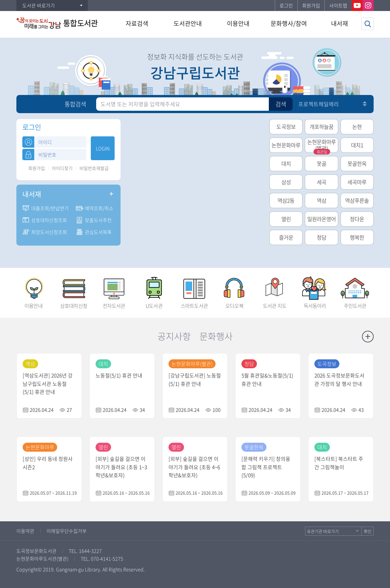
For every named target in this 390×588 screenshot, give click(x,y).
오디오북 (234, 291)
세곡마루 (357, 182)
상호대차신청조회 (49, 220)
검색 (281, 104)
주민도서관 (355, 291)
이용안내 (33, 291)
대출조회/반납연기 (50, 208)
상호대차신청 (74, 291)
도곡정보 (286, 127)
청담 (322, 237)
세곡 (322, 182)
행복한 (357, 237)
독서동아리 (315, 291)
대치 (286, 164)
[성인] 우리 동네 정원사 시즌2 (48, 463)
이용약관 (25, 531)
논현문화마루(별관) (322, 145)
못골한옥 (357, 164)
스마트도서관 (194, 291)
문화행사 (216, 336)
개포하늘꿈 (322, 127)
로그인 (286, 5)
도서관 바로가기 (39, 5)
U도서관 (154, 291)
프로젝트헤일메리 (319, 104)
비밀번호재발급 (94, 168)
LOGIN (103, 148)
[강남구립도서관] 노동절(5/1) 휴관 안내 (195, 379)
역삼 (322, 201)
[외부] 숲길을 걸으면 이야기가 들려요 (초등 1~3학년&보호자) (121, 467)
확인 (368, 531)
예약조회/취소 (99, 208)
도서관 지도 (275, 291)
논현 (357, 127)
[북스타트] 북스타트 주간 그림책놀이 (339, 463)
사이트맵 (338, 5)
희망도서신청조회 (49, 232)
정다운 (357, 219)
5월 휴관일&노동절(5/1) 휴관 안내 (267, 379)
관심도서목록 (98, 232)
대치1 (357, 145)
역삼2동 (286, 201)
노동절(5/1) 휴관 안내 (119, 375)
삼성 (286, 182)
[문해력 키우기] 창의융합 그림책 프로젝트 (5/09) (266, 467)
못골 (322, 164)
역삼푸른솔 (357, 201)
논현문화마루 (286, 145)
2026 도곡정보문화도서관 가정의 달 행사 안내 (339, 379)
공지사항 (174, 336)
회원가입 (311, 5)
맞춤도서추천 (98, 220)
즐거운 (286, 237)
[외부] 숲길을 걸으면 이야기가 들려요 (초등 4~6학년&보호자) (194, 467)
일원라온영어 (322, 219)
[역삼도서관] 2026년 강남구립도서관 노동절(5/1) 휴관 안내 (48, 384)
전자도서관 (114, 291)
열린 (286, 219)
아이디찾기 (62, 168)
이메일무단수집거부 (67, 531)
